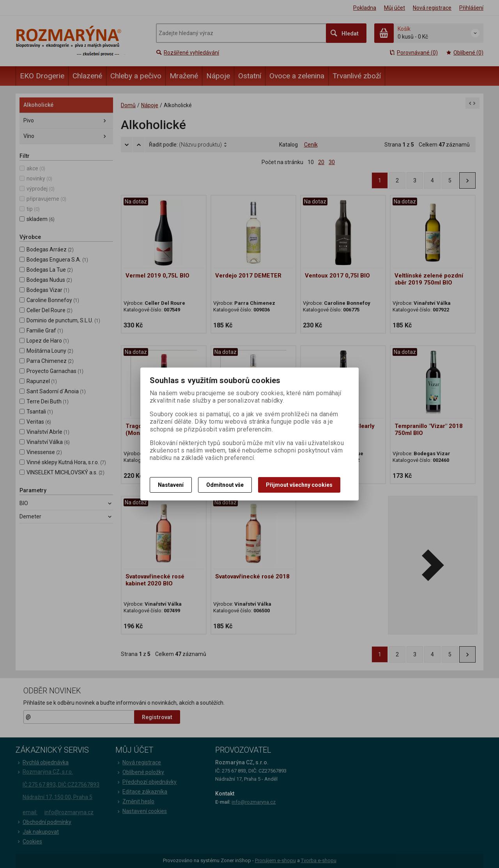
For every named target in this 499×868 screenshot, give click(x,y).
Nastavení (171, 485)
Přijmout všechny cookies (299, 485)
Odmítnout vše (225, 485)
